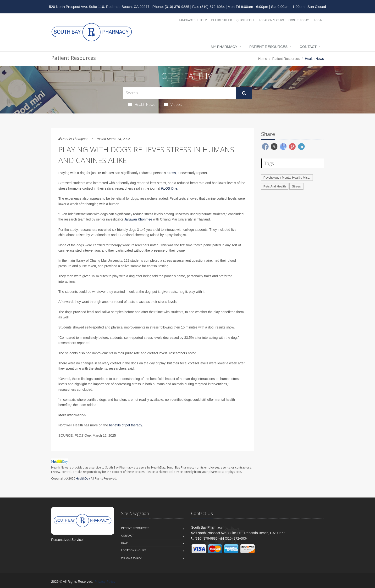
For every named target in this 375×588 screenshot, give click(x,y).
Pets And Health (275, 186)
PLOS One (169, 188)
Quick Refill (245, 20)
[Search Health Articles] (179, 93)
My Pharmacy (224, 47)
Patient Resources (269, 47)
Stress (296, 186)
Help (203, 20)
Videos (173, 104)
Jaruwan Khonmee (138, 219)
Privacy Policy (132, 558)
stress (171, 173)
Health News (142, 104)
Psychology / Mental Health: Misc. (287, 178)
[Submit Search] (244, 93)
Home (263, 59)
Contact (308, 47)
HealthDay (83, 478)
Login (318, 20)
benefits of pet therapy (126, 425)
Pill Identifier (221, 20)
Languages (187, 20)
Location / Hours (271, 20)
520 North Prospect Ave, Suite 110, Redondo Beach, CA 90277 (99, 7)
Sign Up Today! (299, 20)
